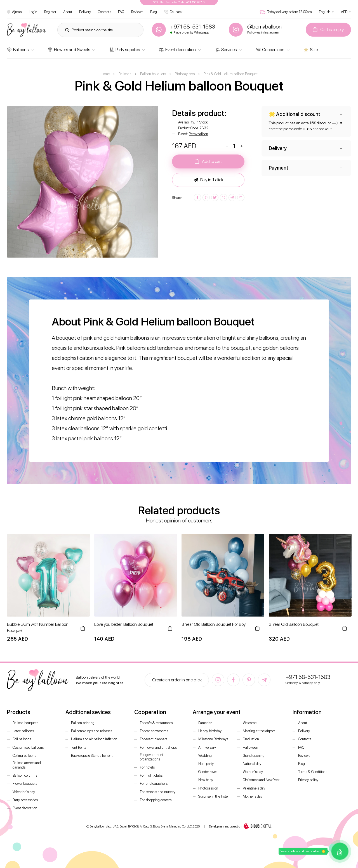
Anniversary (207, 747)
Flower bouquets (25, 783)
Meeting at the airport (259, 731)
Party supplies (125, 50)
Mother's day (253, 796)
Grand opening (254, 756)
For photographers (154, 783)
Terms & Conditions (313, 772)
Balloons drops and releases (92, 731)
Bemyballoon (198, 134)
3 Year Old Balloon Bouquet (294, 624)
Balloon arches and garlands (27, 765)
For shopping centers (156, 800)
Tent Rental (79, 747)
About (68, 12)
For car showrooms (154, 731)
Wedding (205, 756)
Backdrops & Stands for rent (92, 756)
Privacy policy (308, 780)
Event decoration (177, 50)
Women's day (253, 772)
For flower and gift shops (158, 747)
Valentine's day (24, 792)
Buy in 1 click (208, 180)
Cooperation (270, 50)
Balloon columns (25, 775)
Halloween (250, 747)
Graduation (251, 739)
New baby (206, 780)
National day (252, 764)
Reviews (137, 12)
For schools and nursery (158, 792)
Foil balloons (22, 739)
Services (226, 50)
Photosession (208, 788)
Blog (154, 12)
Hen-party (206, 764)
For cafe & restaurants (156, 723)
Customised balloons (28, 747)
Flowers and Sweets (69, 50)
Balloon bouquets (25, 723)
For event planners (154, 739)
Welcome (250, 723)
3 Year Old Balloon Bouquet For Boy (214, 624)
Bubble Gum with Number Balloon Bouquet (38, 627)
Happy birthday (210, 731)
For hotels (147, 767)
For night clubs (151, 775)
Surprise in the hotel (213, 796)
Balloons (18, 50)
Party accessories (25, 800)
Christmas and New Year (261, 780)
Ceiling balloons (24, 756)
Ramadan (205, 723)
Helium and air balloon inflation (94, 739)
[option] (83, 182)
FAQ (121, 12)
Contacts (104, 12)
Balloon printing (83, 723)
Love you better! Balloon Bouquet (124, 624)
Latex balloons (23, 731)
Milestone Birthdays (213, 739)
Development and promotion (240, 827)
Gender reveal (208, 772)
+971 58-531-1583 (308, 677)
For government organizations (152, 757)
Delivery (85, 12)
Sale (311, 50)
